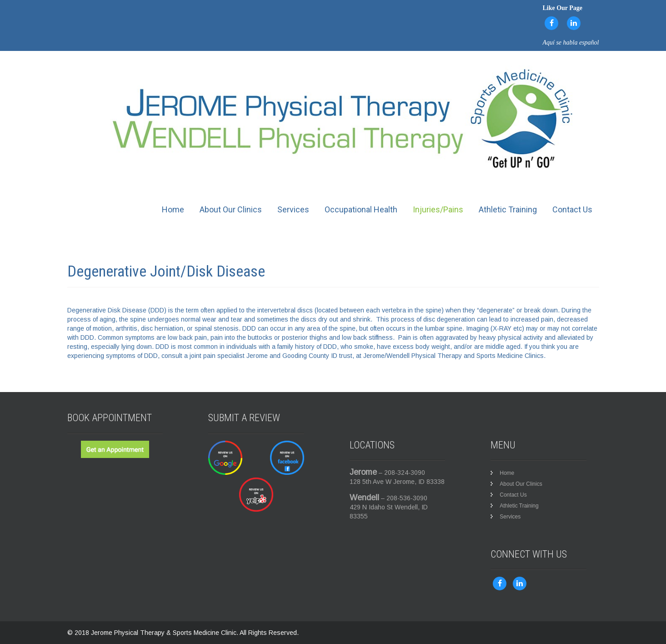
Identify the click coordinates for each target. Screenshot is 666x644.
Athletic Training (508, 209)
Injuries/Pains (438, 209)
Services (293, 209)
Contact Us (572, 209)
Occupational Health (361, 209)
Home (173, 209)
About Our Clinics (231, 209)
